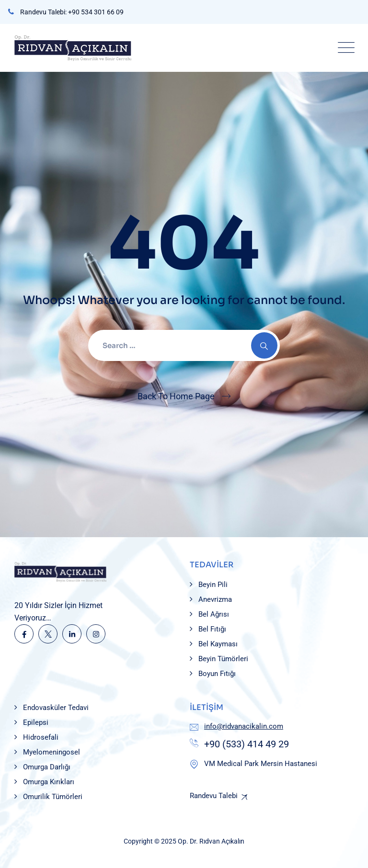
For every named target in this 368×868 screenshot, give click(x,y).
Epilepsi (36, 722)
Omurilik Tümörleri (53, 797)
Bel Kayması (218, 644)
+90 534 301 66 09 (96, 12)
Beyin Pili (213, 585)
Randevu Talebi (214, 796)
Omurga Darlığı (47, 767)
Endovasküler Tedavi (56, 708)
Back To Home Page (176, 396)
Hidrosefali (41, 737)
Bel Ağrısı (214, 614)
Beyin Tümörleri (223, 659)
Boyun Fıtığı (217, 674)
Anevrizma (215, 599)
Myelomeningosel (52, 752)
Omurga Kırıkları (49, 782)
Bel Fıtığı (212, 629)
